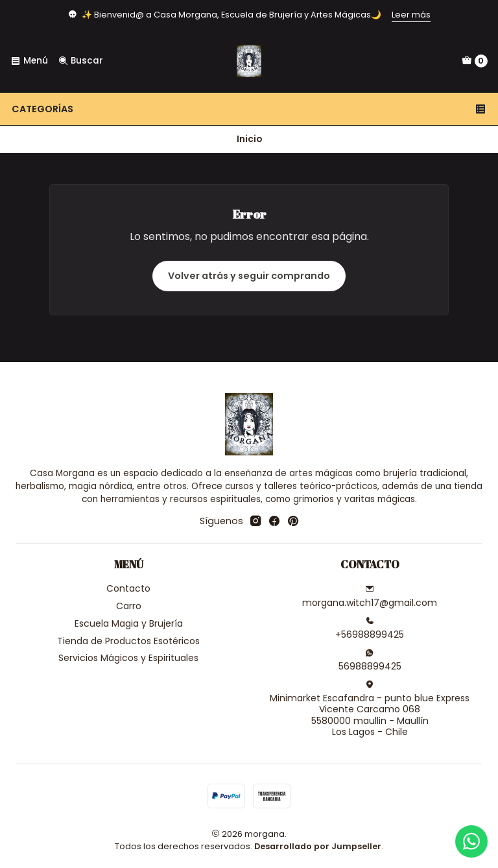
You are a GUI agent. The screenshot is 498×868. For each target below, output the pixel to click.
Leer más (411, 15)
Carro (129, 606)
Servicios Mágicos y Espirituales (128, 658)
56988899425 (370, 660)
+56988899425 (370, 629)
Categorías (249, 109)
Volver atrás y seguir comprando (249, 276)
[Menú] (29, 61)
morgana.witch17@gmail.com (370, 597)
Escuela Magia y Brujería (129, 623)
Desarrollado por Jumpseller (318, 846)
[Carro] (475, 61)
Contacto (128, 588)
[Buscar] (80, 61)
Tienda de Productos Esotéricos (128, 641)
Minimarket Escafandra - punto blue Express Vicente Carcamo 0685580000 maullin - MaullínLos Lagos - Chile (370, 709)
